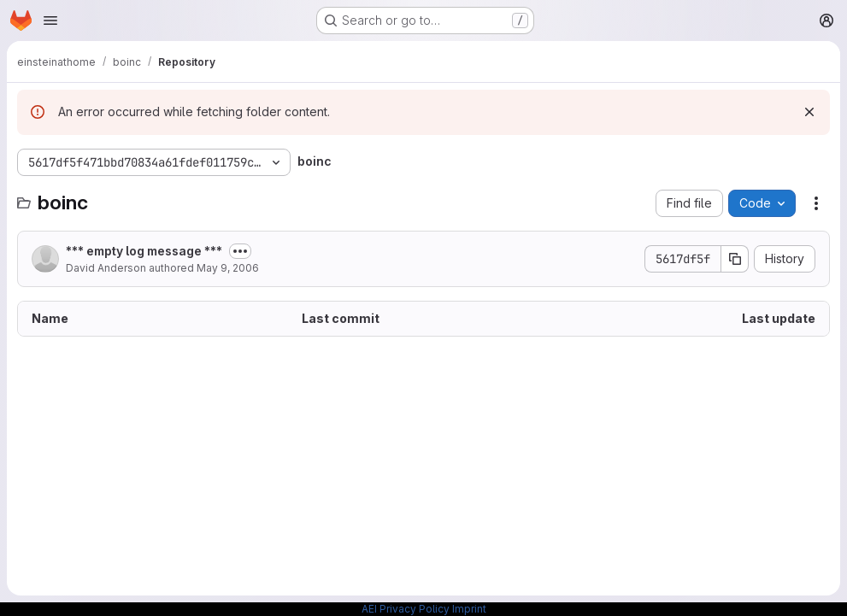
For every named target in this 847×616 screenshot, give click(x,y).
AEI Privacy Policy (406, 609)
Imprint (469, 609)
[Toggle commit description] (240, 251)
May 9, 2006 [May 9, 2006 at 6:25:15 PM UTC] (228, 268)
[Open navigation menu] (50, 21)
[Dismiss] (809, 112)
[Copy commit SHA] (735, 259)
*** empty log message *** (144, 251)
